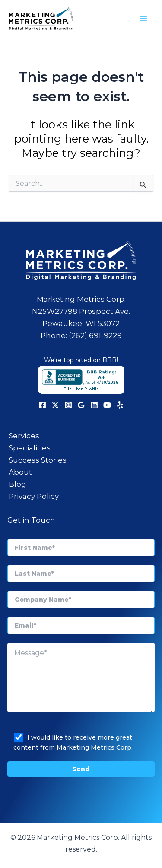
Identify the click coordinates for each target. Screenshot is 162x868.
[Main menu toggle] (144, 19)
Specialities (30, 448)
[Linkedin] (94, 405)
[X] (55, 405)
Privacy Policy (34, 496)
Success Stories (38, 460)
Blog (17, 484)
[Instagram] (68, 405)
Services (24, 436)
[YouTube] (107, 405)
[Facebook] (42, 405)
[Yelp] (120, 405)
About (20, 472)
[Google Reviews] (81, 405)
